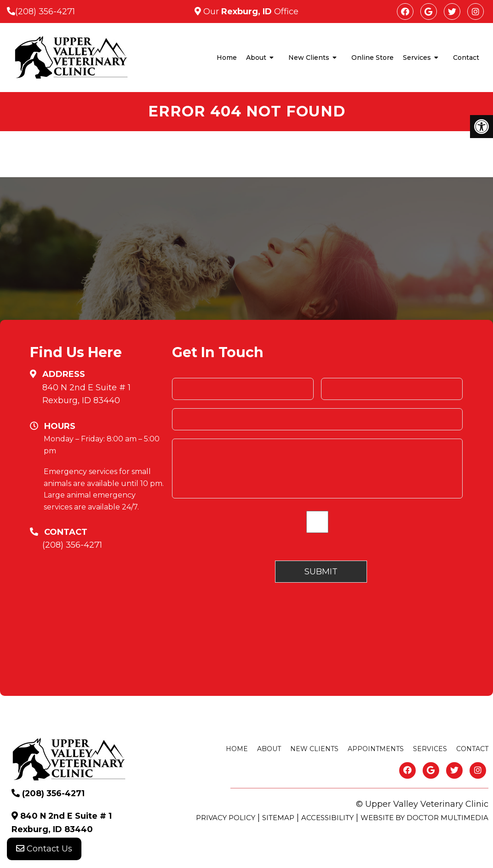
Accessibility (327, 818)
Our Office (250, 12)
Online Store (373, 58)
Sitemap (278, 818)
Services (417, 58)
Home (227, 58)
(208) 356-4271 (45, 12)
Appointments (376, 749)
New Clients (309, 58)
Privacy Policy (226, 818)
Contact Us (44, 850)
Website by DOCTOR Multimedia (424, 818)
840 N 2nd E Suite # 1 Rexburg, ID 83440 (86, 394)
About (256, 58)
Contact (466, 58)
